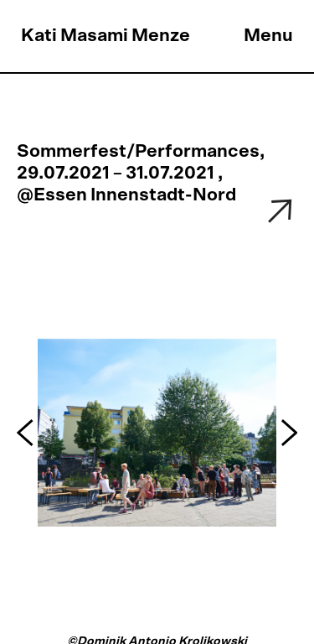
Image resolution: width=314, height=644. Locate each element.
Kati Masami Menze (106, 36)
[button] (27, 433)
